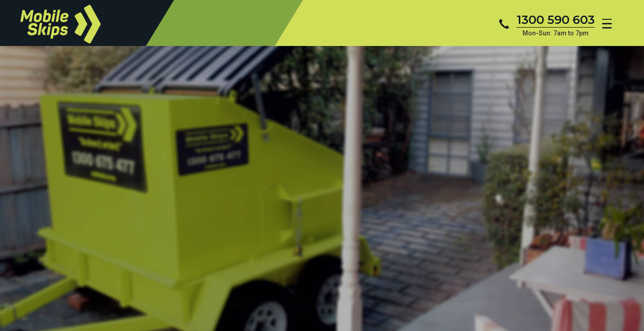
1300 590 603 (556, 20)
